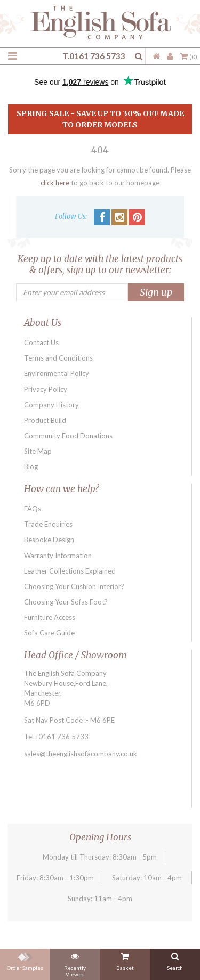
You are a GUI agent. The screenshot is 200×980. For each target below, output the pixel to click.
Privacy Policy (46, 389)
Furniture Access (50, 617)
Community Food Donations (68, 436)
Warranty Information (58, 556)
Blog (31, 467)
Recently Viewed (75, 963)
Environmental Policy (57, 373)
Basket (125, 960)
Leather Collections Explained (70, 571)
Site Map (38, 451)
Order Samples (25, 960)
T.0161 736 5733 (94, 56)
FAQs (33, 509)
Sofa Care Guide (49, 633)
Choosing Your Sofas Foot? (66, 602)
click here (55, 183)
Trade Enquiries (48, 524)
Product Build (45, 420)
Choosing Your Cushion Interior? (74, 586)
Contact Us (41, 342)
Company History (51, 405)
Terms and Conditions (58, 358)
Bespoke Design (49, 540)
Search (175, 960)
